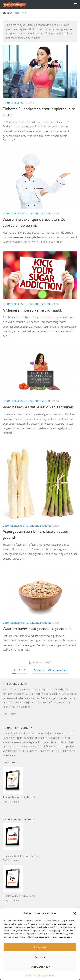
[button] (75, 913)
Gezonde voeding (41, 214)
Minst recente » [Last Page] (57, 670)
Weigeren (40, 957)
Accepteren (40, 947)
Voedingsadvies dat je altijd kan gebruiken (38, 407)
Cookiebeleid (30, 975)
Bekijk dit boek (11, 802)
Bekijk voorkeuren (40, 967)
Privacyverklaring (46, 975)
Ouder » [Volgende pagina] (39, 670)
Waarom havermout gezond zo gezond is (37, 629)
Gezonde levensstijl (15, 103)
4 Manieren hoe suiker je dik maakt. (32, 310)
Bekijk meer (9, 714)
